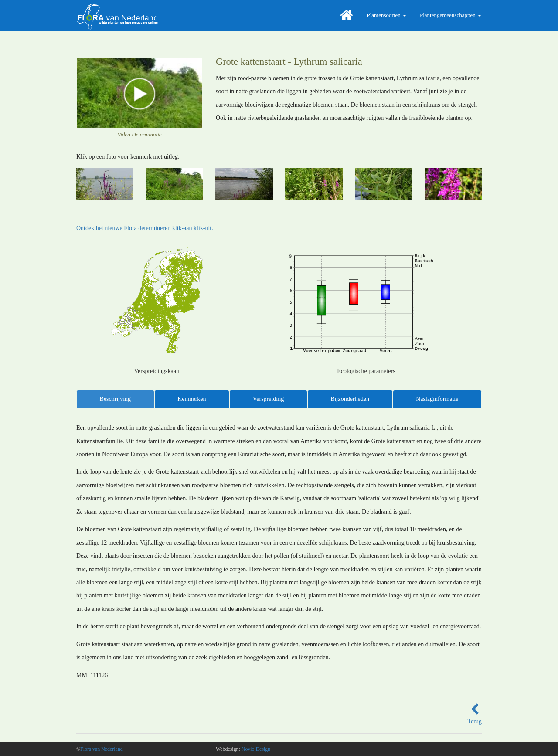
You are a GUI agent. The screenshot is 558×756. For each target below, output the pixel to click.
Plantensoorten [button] (386, 15)
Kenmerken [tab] (192, 399)
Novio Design (256, 749)
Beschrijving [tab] (116, 399)
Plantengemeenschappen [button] (451, 15)
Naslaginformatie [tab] (437, 399)
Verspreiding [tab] (269, 399)
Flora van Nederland (102, 749)
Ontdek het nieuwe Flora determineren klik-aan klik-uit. (145, 228)
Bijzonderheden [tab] (350, 399)
